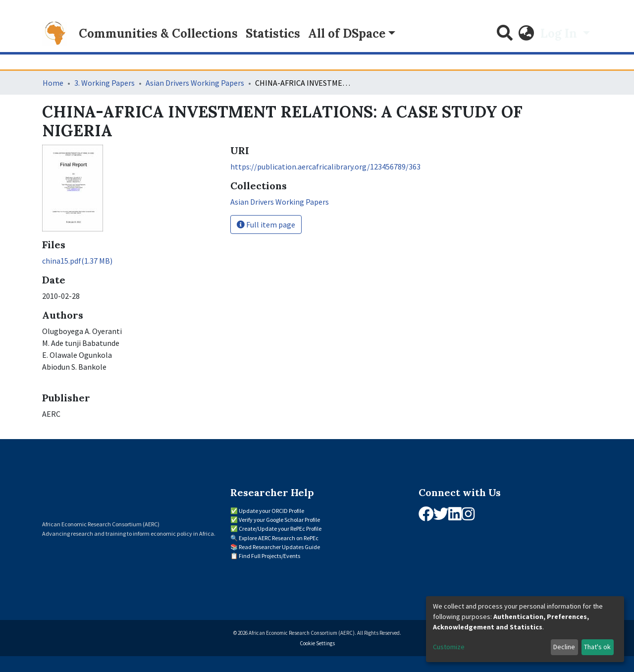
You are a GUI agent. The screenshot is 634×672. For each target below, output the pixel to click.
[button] (527, 34)
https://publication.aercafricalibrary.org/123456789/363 (325, 167)
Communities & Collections (158, 33)
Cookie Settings (317, 643)
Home (53, 83)
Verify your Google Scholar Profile (279, 520)
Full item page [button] (266, 224)
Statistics (273, 33)
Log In (560, 33)
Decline (564, 647)
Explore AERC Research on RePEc (279, 538)
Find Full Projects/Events (269, 556)
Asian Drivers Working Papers (195, 83)
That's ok (597, 647)
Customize (449, 647)
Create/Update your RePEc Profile (280, 529)
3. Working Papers (105, 83)
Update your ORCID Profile (271, 511)
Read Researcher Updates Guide (279, 547)
